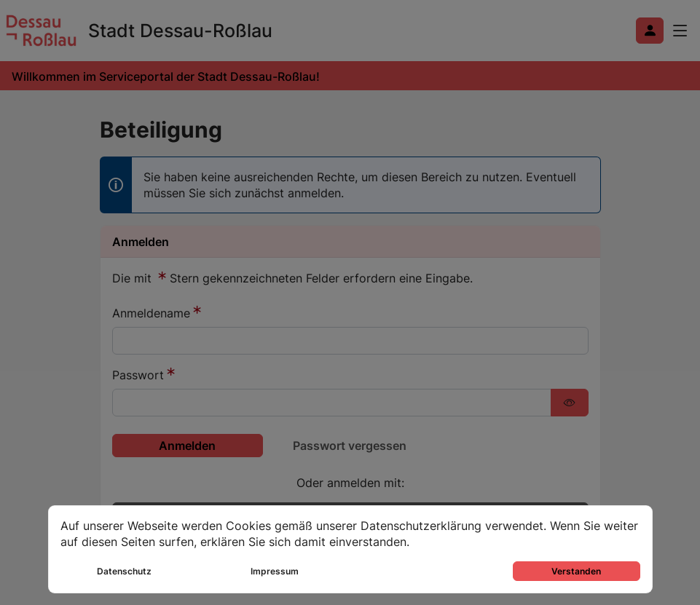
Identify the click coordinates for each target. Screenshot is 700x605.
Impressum (275, 571)
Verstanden (576, 571)
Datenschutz (124, 571)
